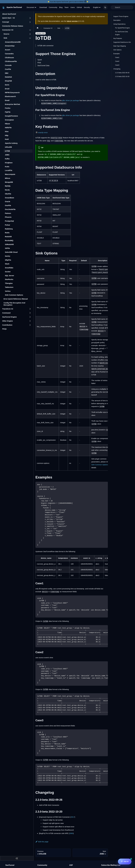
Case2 (117, 61)
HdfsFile (8, 128)
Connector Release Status (13, 26)
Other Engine (8, 321)
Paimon (8, 213)
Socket (8, 272)
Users (73, 7)
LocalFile (9, 170)
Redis (7, 233)
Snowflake (9, 268)
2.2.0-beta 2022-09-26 (122, 73)
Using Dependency (119, 24)
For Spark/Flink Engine (122, 28)
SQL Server (9, 276)
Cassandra (9, 54)
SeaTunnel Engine (9, 317)
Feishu (8, 108)
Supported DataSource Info (122, 42)
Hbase (7, 124)
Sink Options (117, 50)
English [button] (96, 7)
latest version (72, 21)
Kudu (7, 167)
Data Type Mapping (120, 46)
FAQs (4, 329)
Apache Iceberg (11, 143)
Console (8, 65)
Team (66, 7)
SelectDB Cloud (11, 252)
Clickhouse (9, 58)
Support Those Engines (121, 16)
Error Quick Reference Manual (16, 299)
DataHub (8, 77)
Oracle (8, 201)
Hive (7, 131)
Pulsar (8, 225)
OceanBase (10, 198)
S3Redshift (9, 244)
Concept (6, 22)
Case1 (117, 57)
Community (53, 7)
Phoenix (8, 217)
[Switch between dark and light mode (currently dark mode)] (105, 7)
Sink (5, 38)
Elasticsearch (10, 96)
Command (6, 313)
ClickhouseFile (11, 61)
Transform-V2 (8, 309)
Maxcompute (10, 174)
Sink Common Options (14, 295)
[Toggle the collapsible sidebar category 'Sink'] (30, 38)
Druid (7, 89)
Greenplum (9, 120)
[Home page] (38, 28)
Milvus (8, 178)
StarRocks (9, 279)
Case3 (117, 65)
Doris (7, 85)
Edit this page (42, 842)
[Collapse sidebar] (17, 858)
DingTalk (8, 81)
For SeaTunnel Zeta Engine (121, 33)
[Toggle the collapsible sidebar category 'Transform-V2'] (30, 309)
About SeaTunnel (9, 14)
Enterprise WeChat (12, 104)
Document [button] (30, 7)
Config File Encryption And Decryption (14, 304)
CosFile (8, 69)
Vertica (8, 291)
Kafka (7, 159)
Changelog (117, 69)
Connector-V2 (8, 30)
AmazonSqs (10, 46)
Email (7, 100)
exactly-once (43, 132)
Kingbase (9, 163)
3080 (71, 833)
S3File (7, 248)
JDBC (7, 155)
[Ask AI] (125, 862)
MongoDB (9, 182)
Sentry (8, 256)
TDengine (9, 283)
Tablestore (9, 287)
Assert (8, 50)
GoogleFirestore (11, 116)
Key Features (118, 38)
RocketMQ (9, 240)
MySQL (8, 186)
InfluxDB (8, 147)
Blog (61, 7)
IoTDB (7, 151)
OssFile (8, 205)
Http (7, 135)
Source (6, 34)
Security (87, 7)
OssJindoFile (10, 209)
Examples (116, 54)
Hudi (7, 139)
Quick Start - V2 (9, 18)
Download (43, 7)
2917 (73, 817)
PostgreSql (9, 221)
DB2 (7, 73)
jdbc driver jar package (71, 100)
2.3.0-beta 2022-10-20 (122, 76)
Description (117, 20)
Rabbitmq (9, 229)
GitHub (79, 7)
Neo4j (7, 190)
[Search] (122, 7)
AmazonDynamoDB (13, 42)
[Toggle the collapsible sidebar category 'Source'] (30, 34)
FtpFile (8, 112)
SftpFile (8, 260)
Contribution (7, 325)
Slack (7, 264)
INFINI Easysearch (12, 92)
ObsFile (8, 194)
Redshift (8, 237)
